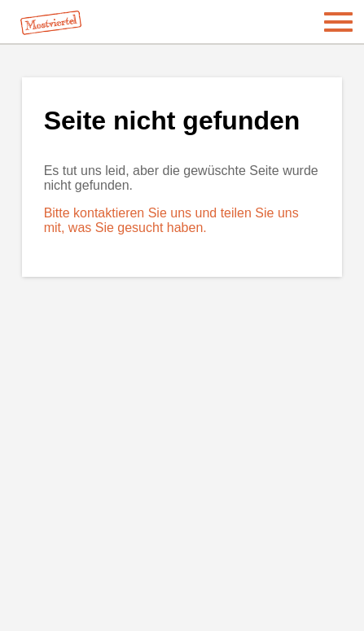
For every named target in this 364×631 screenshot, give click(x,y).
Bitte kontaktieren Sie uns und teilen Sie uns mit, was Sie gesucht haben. (171, 220)
